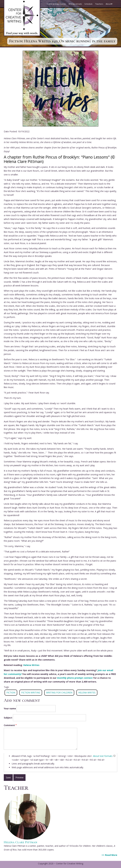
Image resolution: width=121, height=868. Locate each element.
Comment (9, 725)
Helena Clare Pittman (20, 842)
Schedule (88, 4)
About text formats (103, 756)
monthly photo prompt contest (75, 678)
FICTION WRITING (31, 693)
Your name (10, 708)
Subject (8, 718)
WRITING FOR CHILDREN (59, 693)
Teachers (99, 4)
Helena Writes (31, 665)
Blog (49, 12)
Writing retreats (75, 4)
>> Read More (109, 855)
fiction (11, 693)
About (109, 5)
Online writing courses (56, 4)
